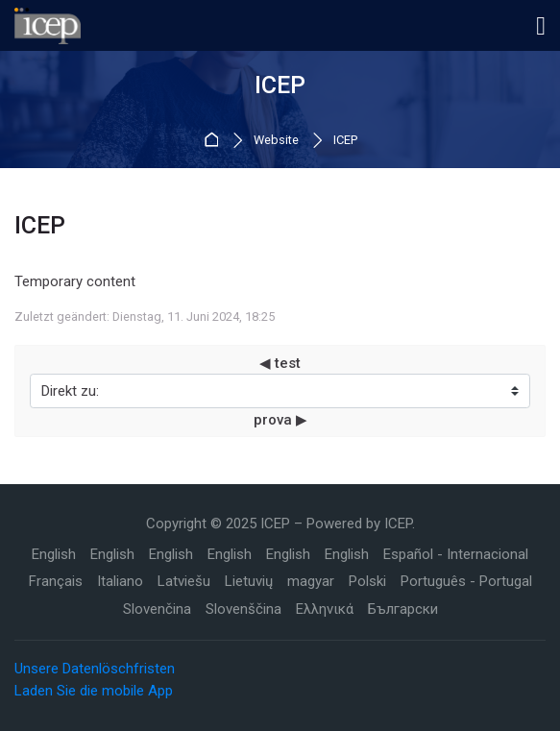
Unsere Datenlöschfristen (95, 669)
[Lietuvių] (249, 582)
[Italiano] (120, 582)
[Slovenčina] (157, 609)
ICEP (345, 141)
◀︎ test (280, 364)
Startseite (215, 141)
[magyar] (311, 582)
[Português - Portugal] (466, 582)
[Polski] (367, 582)
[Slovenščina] (243, 609)
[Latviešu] (184, 582)
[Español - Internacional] (456, 555)
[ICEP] (48, 26)
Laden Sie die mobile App (94, 691)
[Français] (56, 582)
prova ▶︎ (280, 420)
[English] (54, 555)
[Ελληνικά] (325, 609)
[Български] (403, 609)
